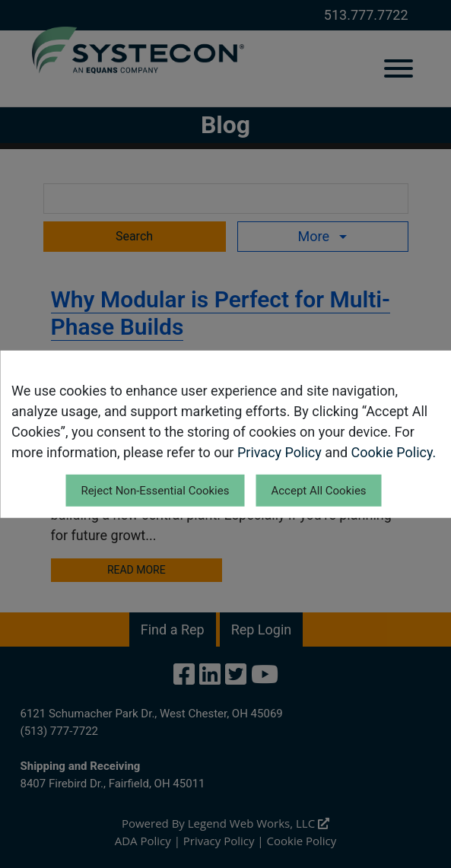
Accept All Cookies (318, 490)
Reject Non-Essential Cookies (155, 490)
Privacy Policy (279, 451)
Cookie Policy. (394, 451)
